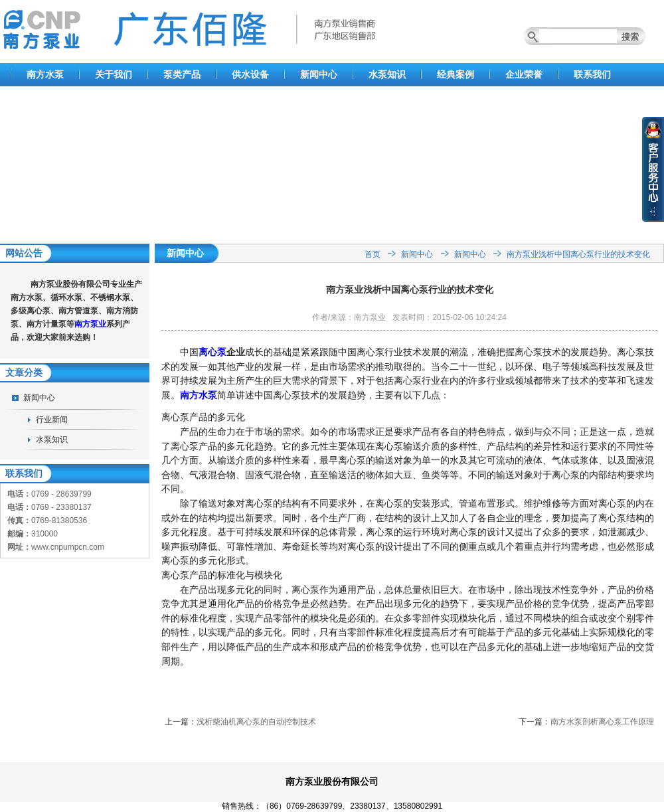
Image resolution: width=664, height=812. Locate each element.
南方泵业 (90, 324)
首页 (373, 254)
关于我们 (114, 74)
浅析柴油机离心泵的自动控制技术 (256, 722)
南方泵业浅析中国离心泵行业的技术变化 (578, 254)
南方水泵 (45, 74)
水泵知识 (387, 74)
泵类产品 (182, 74)
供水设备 (250, 74)
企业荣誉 (524, 74)
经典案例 (456, 74)
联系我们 (592, 74)
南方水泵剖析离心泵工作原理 (602, 722)
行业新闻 (52, 420)
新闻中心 (319, 74)
